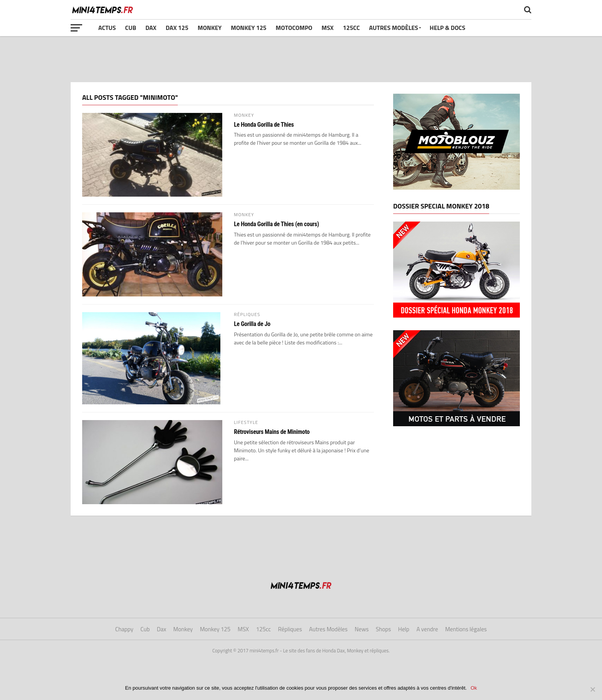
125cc (351, 28)
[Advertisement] (301, 59)
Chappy (124, 629)
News (362, 629)
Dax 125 (177, 28)
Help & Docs (447, 28)
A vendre (427, 629)
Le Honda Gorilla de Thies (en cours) (276, 224)
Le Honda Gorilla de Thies (264, 125)
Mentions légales (466, 629)
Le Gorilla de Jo (252, 324)
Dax (151, 28)
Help (404, 629)
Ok (474, 688)
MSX (328, 28)
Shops (383, 629)
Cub (131, 28)
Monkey (210, 28)
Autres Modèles (394, 28)
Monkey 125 (249, 28)
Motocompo (294, 28)
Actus (107, 28)
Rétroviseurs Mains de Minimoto (272, 432)
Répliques (290, 629)
